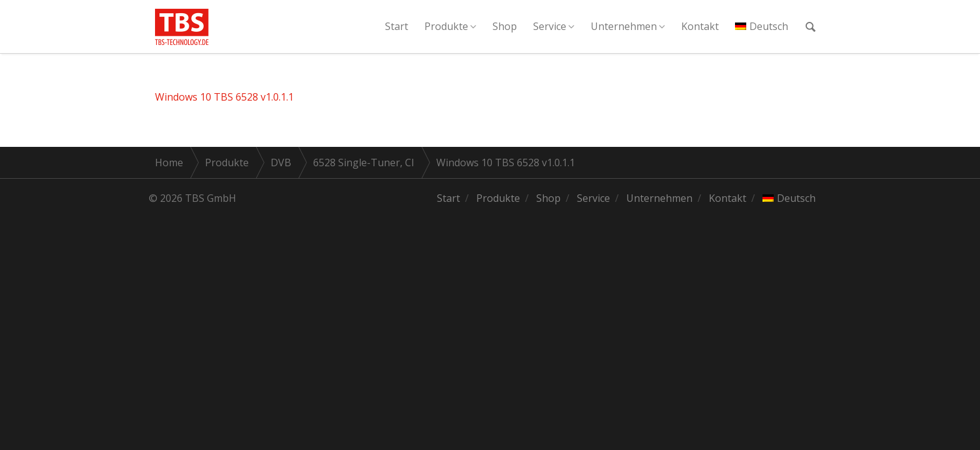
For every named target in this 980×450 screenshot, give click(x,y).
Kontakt (700, 26)
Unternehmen (624, 26)
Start (397, 26)
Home (169, 162)
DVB (281, 162)
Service (550, 26)
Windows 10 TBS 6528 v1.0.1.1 (224, 97)
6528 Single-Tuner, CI (364, 162)
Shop (505, 26)
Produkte (446, 26)
